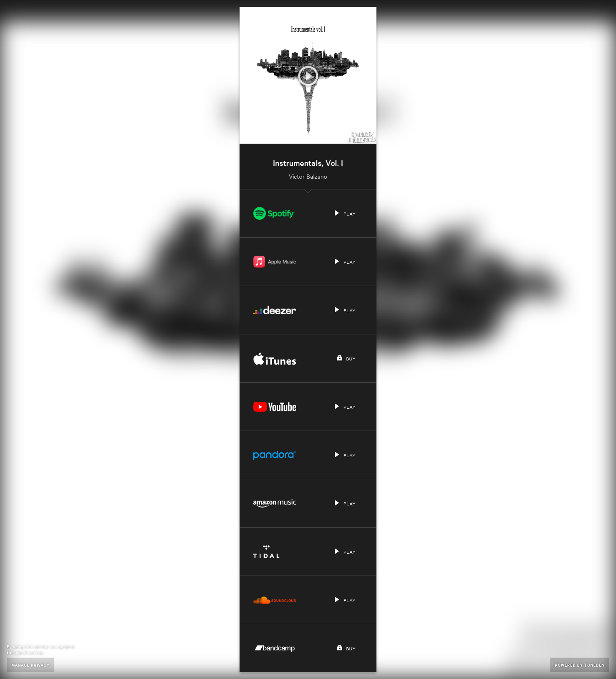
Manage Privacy (31, 665)
